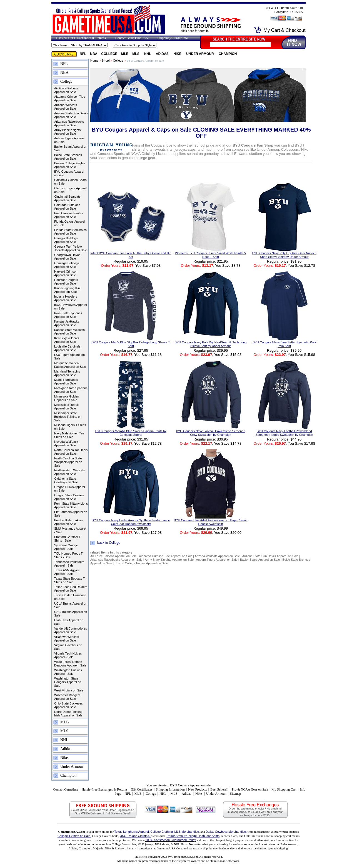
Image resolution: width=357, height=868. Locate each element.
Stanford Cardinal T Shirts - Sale (67, 539)
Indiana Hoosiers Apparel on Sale (66, 298)
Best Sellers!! (219, 789)
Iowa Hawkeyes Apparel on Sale (70, 307)
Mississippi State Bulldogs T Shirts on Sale (68, 417)
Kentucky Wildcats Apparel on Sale (67, 340)
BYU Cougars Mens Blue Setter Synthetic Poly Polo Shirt (284, 344)
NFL (83, 54)
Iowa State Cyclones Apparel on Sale (68, 315)
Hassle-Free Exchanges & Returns (105, 789)
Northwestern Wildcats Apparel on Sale (69, 472)
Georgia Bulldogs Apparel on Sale (66, 240)
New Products (198, 789)
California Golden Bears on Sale (70, 182)
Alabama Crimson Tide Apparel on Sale (70, 98)
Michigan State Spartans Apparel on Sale (71, 390)
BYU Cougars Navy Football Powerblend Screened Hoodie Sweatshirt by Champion (284, 433)
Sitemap (235, 794)
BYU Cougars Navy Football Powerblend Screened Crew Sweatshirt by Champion (211, 433)
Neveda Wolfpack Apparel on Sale (66, 443)
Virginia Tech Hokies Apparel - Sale (68, 655)
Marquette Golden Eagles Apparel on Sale (70, 365)
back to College (109, 543)
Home (94, 61)
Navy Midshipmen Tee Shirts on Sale (69, 435)
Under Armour (200, 54)
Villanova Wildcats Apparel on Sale (67, 639)
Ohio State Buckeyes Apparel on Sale (68, 705)
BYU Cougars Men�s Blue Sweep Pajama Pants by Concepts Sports (131, 433)
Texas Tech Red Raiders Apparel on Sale (71, 589)
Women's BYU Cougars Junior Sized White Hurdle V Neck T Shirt (211, 255)
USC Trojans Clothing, (135, 836)
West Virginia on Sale (69, 690)
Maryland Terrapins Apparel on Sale (67, 373)
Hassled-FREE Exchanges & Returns (81, 38)
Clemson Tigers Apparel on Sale (70, 190)
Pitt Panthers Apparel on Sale (71, 514)
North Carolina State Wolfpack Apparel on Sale (68, 462)
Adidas (163, 54)
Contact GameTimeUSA (132, 38)
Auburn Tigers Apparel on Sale (69, 140)
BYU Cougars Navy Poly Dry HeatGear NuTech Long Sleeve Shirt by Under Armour (211, 344)
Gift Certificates (142, 789)
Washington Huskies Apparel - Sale (68, 672)
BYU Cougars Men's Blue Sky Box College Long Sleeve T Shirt (131, 344)
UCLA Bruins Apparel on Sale (71, 605)
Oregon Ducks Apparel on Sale (70, 489)
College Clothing (162, 832)
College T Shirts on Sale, (74, 836)
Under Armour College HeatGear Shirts (193, 836)
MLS (136, 54)
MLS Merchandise (187, 832)
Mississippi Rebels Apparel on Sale (67, 407)
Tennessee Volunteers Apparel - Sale (69, 564)
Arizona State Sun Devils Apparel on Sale (71, 115)
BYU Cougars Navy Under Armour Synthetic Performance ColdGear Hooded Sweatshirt (131, 522)
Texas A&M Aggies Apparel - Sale (67, 572)
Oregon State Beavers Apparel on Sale (69, 497)
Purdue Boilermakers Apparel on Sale (68, 522)
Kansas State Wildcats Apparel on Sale (69, 332)
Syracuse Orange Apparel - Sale (66, 547)
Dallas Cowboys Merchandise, (226, 832)
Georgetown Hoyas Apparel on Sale (67, 257)
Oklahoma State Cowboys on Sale (66, 480)
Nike (178, 54)
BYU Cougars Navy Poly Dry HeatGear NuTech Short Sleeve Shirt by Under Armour (284, 255)
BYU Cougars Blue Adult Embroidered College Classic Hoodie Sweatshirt (211, 522)
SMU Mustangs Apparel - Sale (70, 530)
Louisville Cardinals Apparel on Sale (67, 348)
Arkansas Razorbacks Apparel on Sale (69, 123)
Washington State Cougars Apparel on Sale (68, 682)
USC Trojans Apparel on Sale (71, 614)
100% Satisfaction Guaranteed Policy (171, 840)
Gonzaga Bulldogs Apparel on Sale (67, 265)
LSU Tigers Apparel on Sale (69, 357)
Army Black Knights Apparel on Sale (67, 132)
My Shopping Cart (284, 789)
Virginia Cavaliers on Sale (68, 647)
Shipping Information (170, 789)
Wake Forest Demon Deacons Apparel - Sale (70, 664)
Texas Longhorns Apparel (132, 832)
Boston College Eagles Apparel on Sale (70, 165)
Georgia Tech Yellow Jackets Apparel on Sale (71, 248)
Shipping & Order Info (173, 38)
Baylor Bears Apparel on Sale (71, 148)
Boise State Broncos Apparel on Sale (68, 157)
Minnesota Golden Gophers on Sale (67, 398)
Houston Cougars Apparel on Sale (66, 282)
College (109, 54)
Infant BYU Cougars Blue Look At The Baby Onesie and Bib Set (131, 255)
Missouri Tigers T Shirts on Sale (70, 427)
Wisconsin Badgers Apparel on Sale (67, 697)
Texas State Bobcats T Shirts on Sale (69, 580)
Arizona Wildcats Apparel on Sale (66, 107)
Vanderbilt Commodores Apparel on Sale (71, 630)
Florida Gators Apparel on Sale (69, 223)
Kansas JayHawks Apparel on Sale (67, 323)
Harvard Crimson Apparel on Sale (66, 273)
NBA (94, 54)
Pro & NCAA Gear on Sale (250, 789)
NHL (148, 54)
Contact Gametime (66, 789)
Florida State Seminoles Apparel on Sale (70, 232)
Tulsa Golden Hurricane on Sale (70, 597)
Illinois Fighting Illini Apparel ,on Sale (67, 290)
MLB (125, 54)
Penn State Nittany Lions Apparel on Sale (71, 505)
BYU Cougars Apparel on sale (69, 173)
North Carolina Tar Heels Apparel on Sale (71, 452)
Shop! (106, 61)
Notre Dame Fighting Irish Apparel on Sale (68, 714)
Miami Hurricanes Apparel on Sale (66, 382)
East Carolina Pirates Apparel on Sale (68, 215)
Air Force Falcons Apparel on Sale (66, 90)
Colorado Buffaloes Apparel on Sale (67, 207)
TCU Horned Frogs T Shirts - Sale (68, 555)
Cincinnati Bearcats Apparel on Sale (67, 198)
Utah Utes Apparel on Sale (69, 622)
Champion (228, 54)
